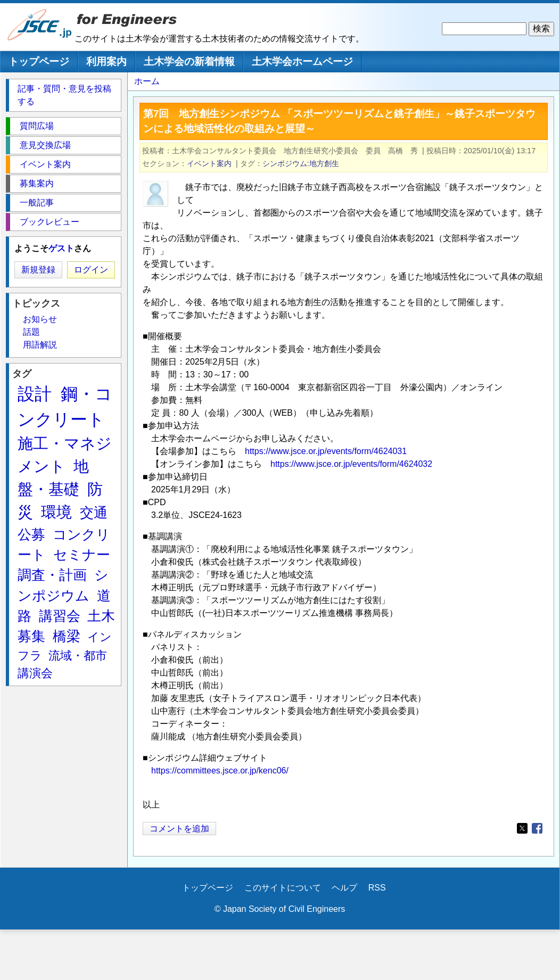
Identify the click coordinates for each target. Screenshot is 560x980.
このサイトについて (283, 888)
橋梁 (67, 636)
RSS (377, 888)
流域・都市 (78, 656)
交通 (94, 513)
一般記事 (37, 203)
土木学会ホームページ (302, 61)
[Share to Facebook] (537, 828)
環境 (56, 512)
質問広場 (37, 126)
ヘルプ (344, 888)
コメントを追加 (179, 829)
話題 (31, 332)
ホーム (147, 81)
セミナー (82, 555)
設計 (35, 394)
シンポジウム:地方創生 (301, 163)
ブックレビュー (50, 222)
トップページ (39, 61)
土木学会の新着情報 (189, 61)
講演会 (35, 673)
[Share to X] (522, 828)
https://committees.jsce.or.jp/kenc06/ (220, 771)
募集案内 (37, 183)
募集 (31, 636)
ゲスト (61, 248)
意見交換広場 (45, 145)
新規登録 (38, 270)
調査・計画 (52, 575)
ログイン (91, 270)
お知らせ (40, 319)
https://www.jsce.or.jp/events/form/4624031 (326, 451)
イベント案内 (209, 163)
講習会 (60, 616)
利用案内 (106, 61)
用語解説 (40, 345)
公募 (31, 534)
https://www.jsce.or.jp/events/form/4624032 (351, 464)
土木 (101, 616)
